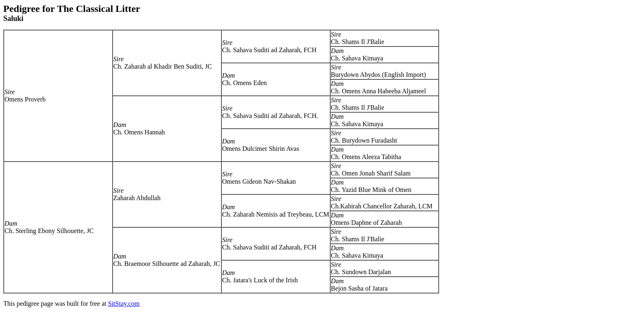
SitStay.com (124, 304)
